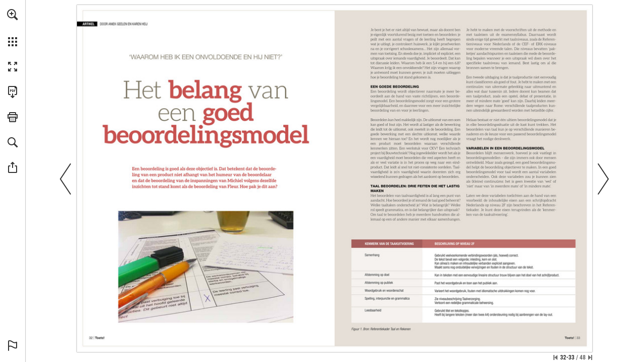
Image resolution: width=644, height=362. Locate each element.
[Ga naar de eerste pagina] (555, 357)
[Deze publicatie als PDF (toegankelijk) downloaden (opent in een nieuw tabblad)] (13, 92)
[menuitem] (13, 28)
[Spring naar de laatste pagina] (590, 357)
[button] (13, 15)
